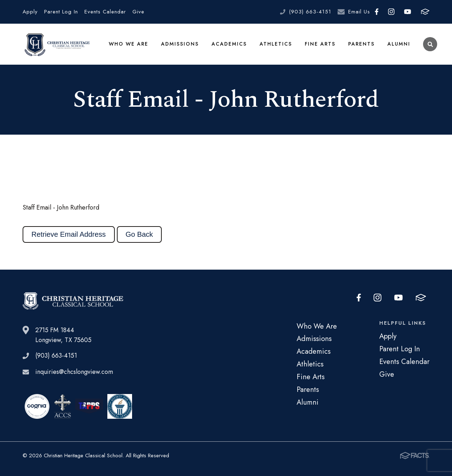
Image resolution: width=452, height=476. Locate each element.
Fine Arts (320, 44)
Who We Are (129, 44)
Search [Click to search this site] (430, 44)
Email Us (359, 12)
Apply (30, 12)
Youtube (408, 12)
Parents (361, 44)
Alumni (399, 44)
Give (138, 12)
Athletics (276, 44)
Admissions (180, 44)
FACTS (425, 12)
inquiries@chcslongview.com (74, 372)
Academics (229, 44)
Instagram (391, 12)
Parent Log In (61, 12)
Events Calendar (105, 12)
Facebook (377, 12)
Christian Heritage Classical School (56, 44)
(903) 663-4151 (310, 12)
